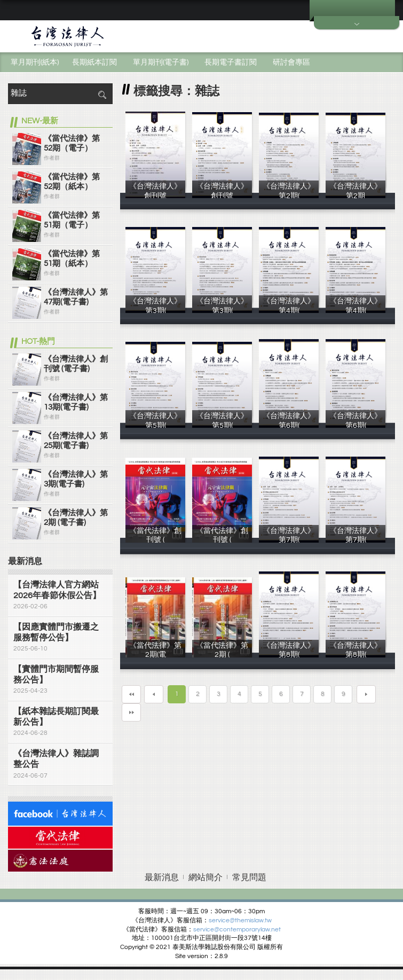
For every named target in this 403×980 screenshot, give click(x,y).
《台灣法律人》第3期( (155, 310)
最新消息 (162, 877)
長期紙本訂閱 (94, 62)
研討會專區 (291, 62)
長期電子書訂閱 (231, 62)
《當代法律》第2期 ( (222, 655)
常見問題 (249, 877)
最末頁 (131, 712)
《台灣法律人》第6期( (289, 425)
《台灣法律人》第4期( (289, 310)
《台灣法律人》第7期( (289, 540)
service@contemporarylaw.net (237, 930)
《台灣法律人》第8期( (289, 655)
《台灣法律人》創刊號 (155, 195)
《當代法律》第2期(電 (155, 655)
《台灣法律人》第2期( (289, 195)
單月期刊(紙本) (35, 62)
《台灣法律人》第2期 (355, 195)
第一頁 (131, 694)
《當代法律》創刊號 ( (155, 540)
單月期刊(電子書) (161, 62)
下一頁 (366, 694)
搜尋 (102, 95)
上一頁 (154, 694)
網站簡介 (206, 877)
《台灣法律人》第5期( (155, 425)
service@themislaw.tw (240, 920)
